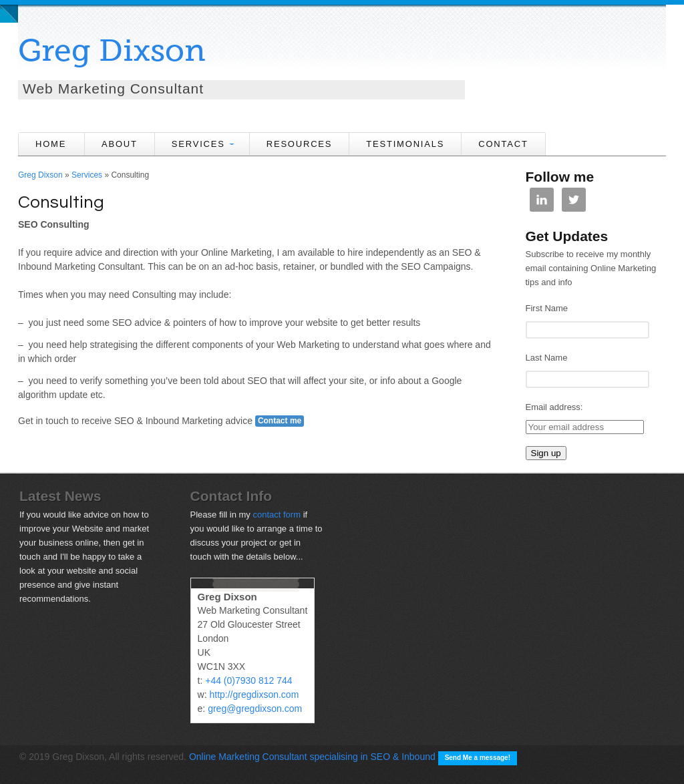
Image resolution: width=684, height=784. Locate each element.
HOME (51, 144)
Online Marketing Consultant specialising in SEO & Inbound (312, 757)
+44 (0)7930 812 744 (248, 680)
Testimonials (405, 144)
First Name (547, 308)
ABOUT (120, 144)
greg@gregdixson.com (255, 709)
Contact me (280, 421)
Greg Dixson (112, 51)
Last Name (547, 358)
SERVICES (198, 144)
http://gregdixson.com (254, 695)
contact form (277, 515)
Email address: (554, 407)
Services (87, 175)
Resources (300, 144)
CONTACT (503, 144)
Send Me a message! (478, 758)
